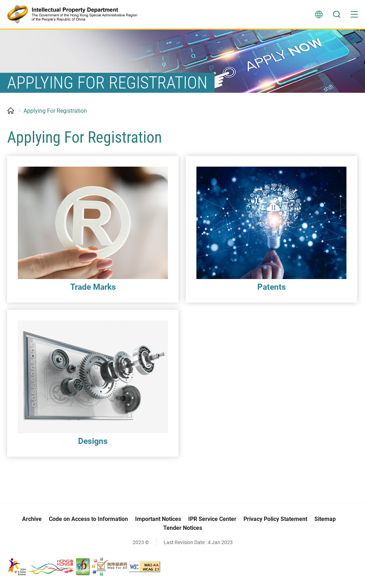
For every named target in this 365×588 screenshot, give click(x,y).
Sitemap (325, 520)
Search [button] (336, 14)
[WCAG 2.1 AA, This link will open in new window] (145, 567)
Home (11, 112)
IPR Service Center (212, 520)
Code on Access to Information (88, 520)
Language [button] (319, 14)
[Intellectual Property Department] (75, 14)
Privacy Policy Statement (275, 520)
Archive (32, 520)
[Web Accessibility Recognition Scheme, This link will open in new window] (109, 567)
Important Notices (158, 520)
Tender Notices (183, 529)
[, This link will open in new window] (41, 567)
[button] (354, 14)
